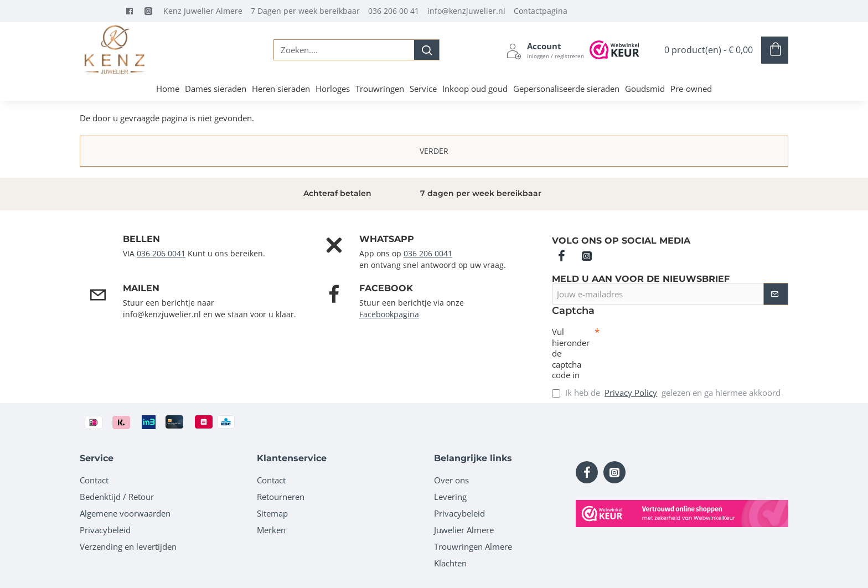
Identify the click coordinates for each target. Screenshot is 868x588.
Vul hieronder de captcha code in (571, 354)
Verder (434, 151)
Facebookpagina (389, 314)
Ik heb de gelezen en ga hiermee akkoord (666, 393)
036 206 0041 (161, 253)
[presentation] (677, 347)
